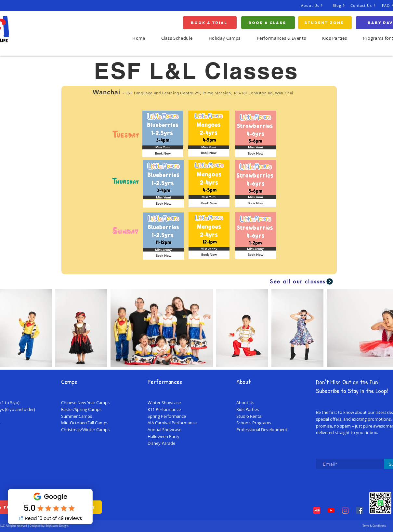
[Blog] (341, 5)
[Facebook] (360, 510)
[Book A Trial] (210, 23)
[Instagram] (345, 510)
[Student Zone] (325, 23)
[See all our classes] (302, 281)
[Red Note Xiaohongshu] (317, 510)
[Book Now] (163, 153)
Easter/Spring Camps (81, 409)
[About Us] (317, 5)
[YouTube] (331, 510)
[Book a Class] (268, 23)
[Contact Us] (366, 5)
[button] (334, 38)
